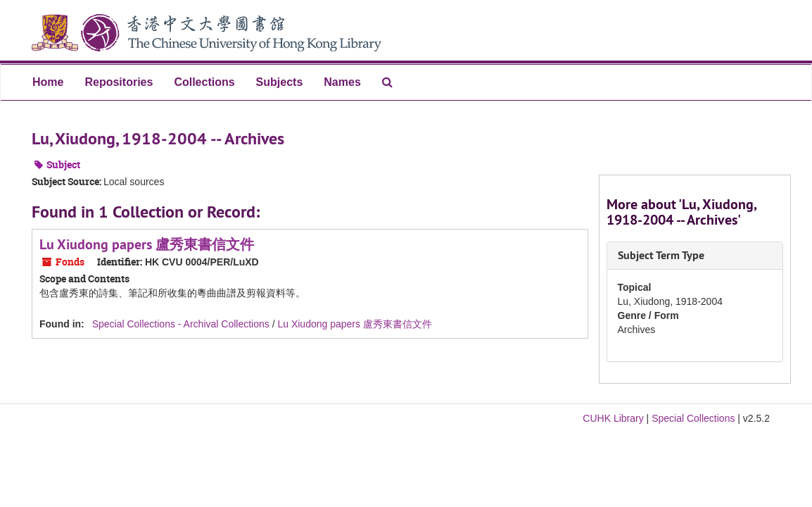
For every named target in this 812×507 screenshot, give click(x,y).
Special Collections (693, 418)
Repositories (119, 82)
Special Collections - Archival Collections (181, 324)
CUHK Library (613, 418)
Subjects (280, 82)
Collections (204, 82)
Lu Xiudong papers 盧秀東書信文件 (147, 244)
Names (342, 82)
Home (48, 82)
